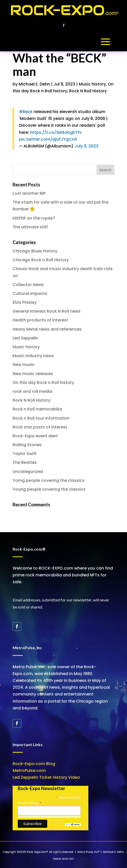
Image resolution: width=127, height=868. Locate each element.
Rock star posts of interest (40, 427)
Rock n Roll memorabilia (37, 409)
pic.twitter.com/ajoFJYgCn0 (48, 139)
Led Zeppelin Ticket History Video (46, 777)
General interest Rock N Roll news (47, 311)
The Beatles (25, 462)
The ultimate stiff (30, 227)
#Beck (26, 112)
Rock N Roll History (88, 91)
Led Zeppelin (25, 338)
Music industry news (33, 356)
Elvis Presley (25, 302)
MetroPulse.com (29, 771)
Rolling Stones (27, 445)
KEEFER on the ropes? (34, 218)
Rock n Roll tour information (41, 418)
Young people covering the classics (49, 489)
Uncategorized (28, 472)
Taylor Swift (25, 454)
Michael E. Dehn (34, 84)
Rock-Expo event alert (35, 436)
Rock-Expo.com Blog (34, 764)
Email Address (30, 803)
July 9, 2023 (86, 146)
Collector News (28, 285)
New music (24, 365)
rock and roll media (32, 391)
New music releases (33, 374)
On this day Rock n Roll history (43, 383)
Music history (92, 84)
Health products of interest (40, 320)
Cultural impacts (30, 294)
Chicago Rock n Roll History (41, 260)
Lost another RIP (29, 193)
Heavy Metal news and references (47, 329)
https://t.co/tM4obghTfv (56, 132)
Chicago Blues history (35, 251)
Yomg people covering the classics (49, 480)
